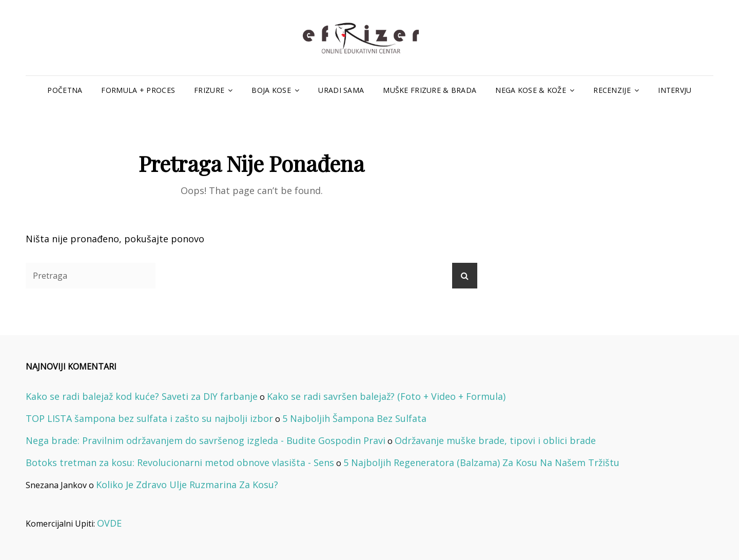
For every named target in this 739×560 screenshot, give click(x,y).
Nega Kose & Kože (531, 90)
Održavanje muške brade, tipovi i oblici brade (495, 440)
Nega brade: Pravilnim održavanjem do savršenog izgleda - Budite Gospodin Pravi (206, 440)
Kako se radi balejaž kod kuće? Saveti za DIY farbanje (142, 396)
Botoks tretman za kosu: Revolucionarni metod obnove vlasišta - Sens (180, 462)
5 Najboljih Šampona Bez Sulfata (354, 418)
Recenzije (612, 90)
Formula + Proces (138, 90)
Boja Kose (271, 90)
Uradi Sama (341, 90)
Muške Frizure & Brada (430, 90)
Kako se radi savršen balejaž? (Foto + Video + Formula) (386, 396)
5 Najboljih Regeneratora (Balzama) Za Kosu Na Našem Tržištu (481, 462)
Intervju (675, 90)
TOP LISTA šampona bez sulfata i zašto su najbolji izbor (149, 418)
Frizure (209, 90)
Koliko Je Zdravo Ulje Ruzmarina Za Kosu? (187, 485)
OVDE (109, 523)
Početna (65, 90)
